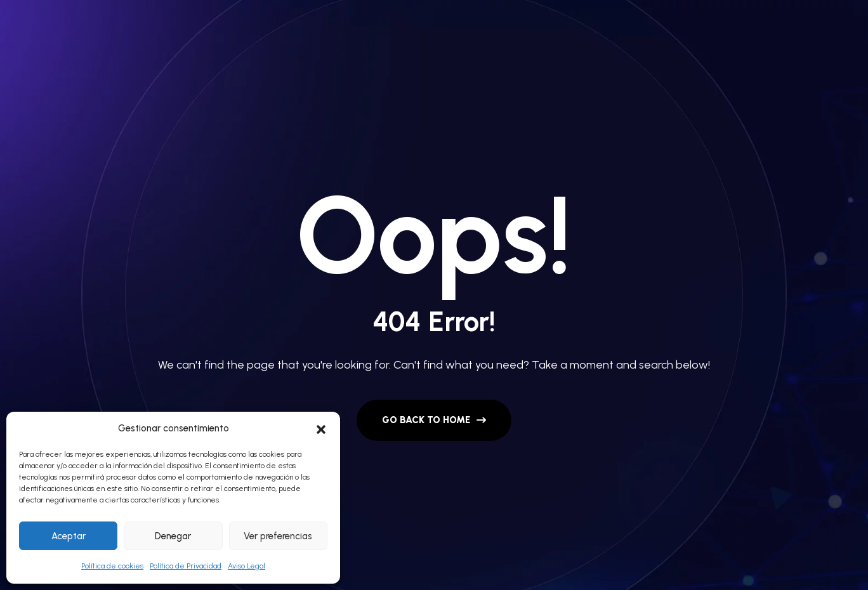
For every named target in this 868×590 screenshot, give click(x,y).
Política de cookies (112, 566)
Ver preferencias (278, 536)
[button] (321, 428)
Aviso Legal (247, 566)
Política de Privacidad (186, 566)
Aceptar (69, 536)
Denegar (173, 536)
